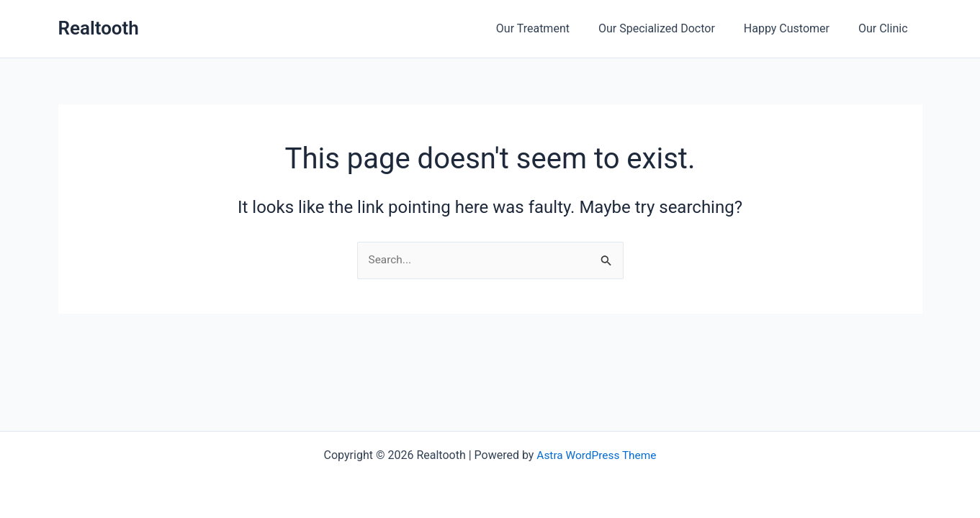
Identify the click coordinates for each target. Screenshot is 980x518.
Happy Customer (795, 28)
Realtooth (99, 28)
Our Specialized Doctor (671, 28)
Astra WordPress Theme (596, 455)
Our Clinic (886, 28)
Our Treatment (553, 28)
